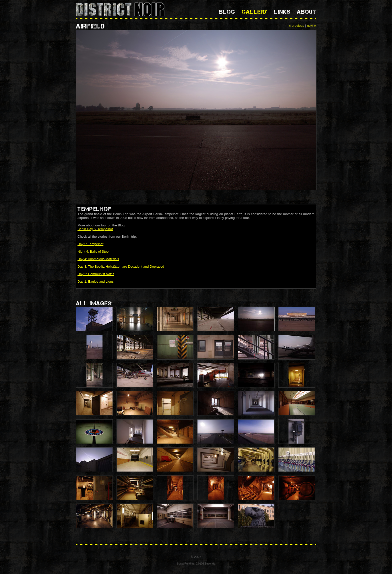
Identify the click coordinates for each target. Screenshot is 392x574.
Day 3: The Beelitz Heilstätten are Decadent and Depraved (121, 267)
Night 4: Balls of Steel (93, 252)
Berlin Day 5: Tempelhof (95, 229)
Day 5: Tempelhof (90, 244)
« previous (296, 26)
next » (311, 26)
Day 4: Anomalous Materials (98, 259)
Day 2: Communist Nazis (96, 274)
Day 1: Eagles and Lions (95, 282)
